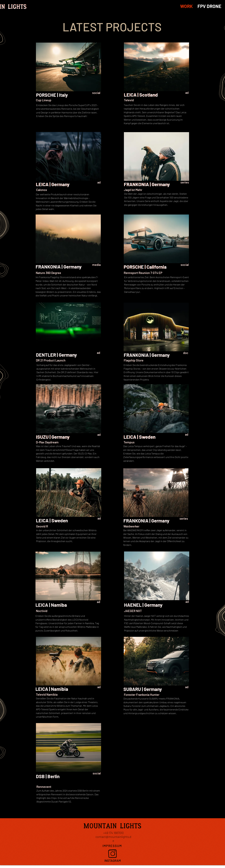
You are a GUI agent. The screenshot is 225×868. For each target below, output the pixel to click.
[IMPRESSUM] (112, 846)
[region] (69, 81)
